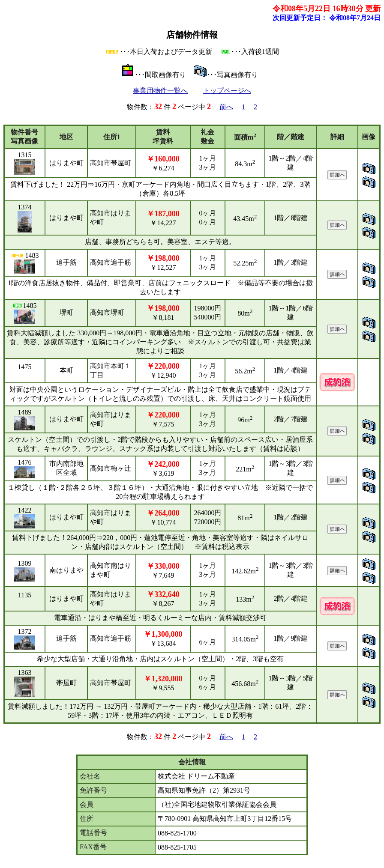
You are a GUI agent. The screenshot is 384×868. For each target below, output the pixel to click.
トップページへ (227, 91)
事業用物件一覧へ (160, 91)
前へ (226, 107)
